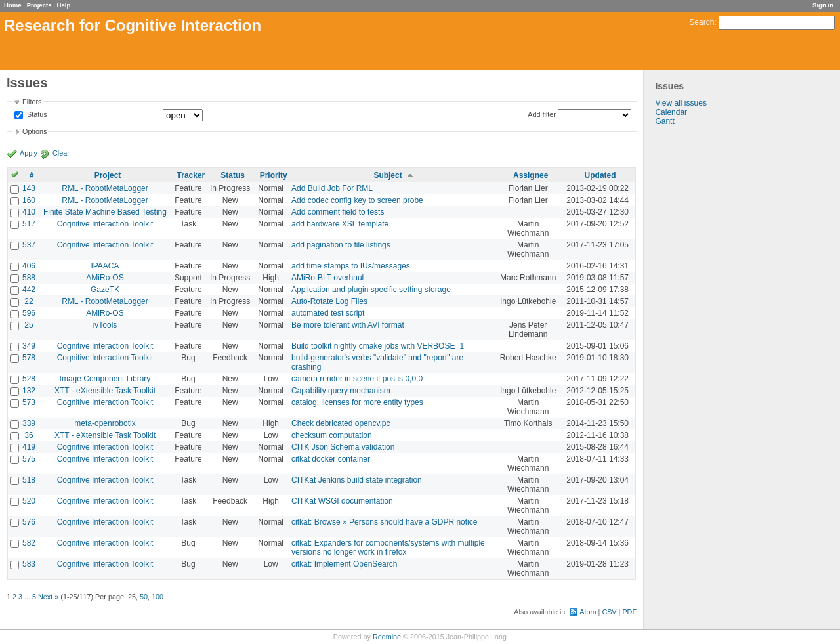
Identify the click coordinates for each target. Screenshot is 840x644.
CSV (609, 612)
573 (29, 402)
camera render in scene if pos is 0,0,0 (357, 379)
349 (29, 346)
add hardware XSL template (340, 224)
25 (29, 325)
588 (29, 278)
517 (29, 224)
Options (34, 131)
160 (29, 200)
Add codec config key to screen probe (357, 200)
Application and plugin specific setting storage (371, 290)
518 (29, 480)
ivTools (105, 325)
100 (157, 597)
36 (29, 435)
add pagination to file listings (341, 245)
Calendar (671, 112)
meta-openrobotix (105, 423)
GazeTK (105, 290)
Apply (29, 153)
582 (29, 543)
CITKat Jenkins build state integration (357, 480)
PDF (629, 612)
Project (108, 175)
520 (29, 501)
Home (13, 5)
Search (702, 22)
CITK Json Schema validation (343, 447)
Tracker (191, 175)
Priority (274, 175)
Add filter (542, 114)
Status (36, 115)
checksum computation (332, 435)
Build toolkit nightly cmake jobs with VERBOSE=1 (378, 346)
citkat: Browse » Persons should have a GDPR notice (384, 522)
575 (29, 459)
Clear (61, 153)
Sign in (823, 5)
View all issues (681, 103)
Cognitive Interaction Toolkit (105, 224)
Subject (388, 175)
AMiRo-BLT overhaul (327, 278)
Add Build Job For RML (332, 188)
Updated (600, 175)
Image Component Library (105, 379)
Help (64, 5)
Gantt (664, 121)
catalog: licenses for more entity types (357, 402)
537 (29, 245)
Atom (588, 612)
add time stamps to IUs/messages (351, 266)
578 (29, 358)
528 (29, 379)
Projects (39, 5)
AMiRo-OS (105, 278)
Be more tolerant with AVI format (348, 325)
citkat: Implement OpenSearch (344, 564)
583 (29, 564)
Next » (48, 597)
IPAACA (105, 266)
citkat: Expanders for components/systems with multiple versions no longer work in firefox (388, 547)
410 (29, 212)
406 (29, 266)
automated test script (328, 313)
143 (29, 188)
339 (29, 423)
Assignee (531, 175)
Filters (32, 102)
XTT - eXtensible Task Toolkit (105, 391)
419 (29, 447)
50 (144, 597)
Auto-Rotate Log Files (329, 301)
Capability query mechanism (341, 391)
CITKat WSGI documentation (342, 501)
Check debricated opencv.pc (341, 423)
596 (29, 313)
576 (29, 522)
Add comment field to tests (338, 212)
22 (29, 301)
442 (29, 290)
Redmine (387, 637)
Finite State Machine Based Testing (105, 212)
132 (29, 391)
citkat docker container (331, 459)
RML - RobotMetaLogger (105, 188)
